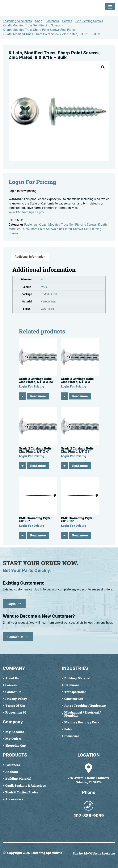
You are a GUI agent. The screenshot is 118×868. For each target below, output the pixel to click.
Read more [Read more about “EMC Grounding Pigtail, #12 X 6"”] (38, 535)
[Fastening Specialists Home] (17, 8)
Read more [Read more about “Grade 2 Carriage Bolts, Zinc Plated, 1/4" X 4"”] (38, 466)
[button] (103, 67)
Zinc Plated (48, 309)
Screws (78, 229)
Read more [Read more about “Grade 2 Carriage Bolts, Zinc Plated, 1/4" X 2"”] (80, 396)
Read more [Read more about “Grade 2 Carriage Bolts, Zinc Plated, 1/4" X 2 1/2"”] (38, 396)
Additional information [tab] (30, 257)
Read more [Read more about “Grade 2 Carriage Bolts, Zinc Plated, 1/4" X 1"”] (80, 466)
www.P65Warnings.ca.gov (26, 212)
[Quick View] (23, 396)
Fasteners (31, 225)
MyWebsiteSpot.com (99, 853)
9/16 (44, 287)
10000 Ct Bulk (49, 294)
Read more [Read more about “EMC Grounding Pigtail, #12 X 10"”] (80, 535)
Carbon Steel (49, 302)
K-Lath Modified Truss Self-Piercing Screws (68, 225)
